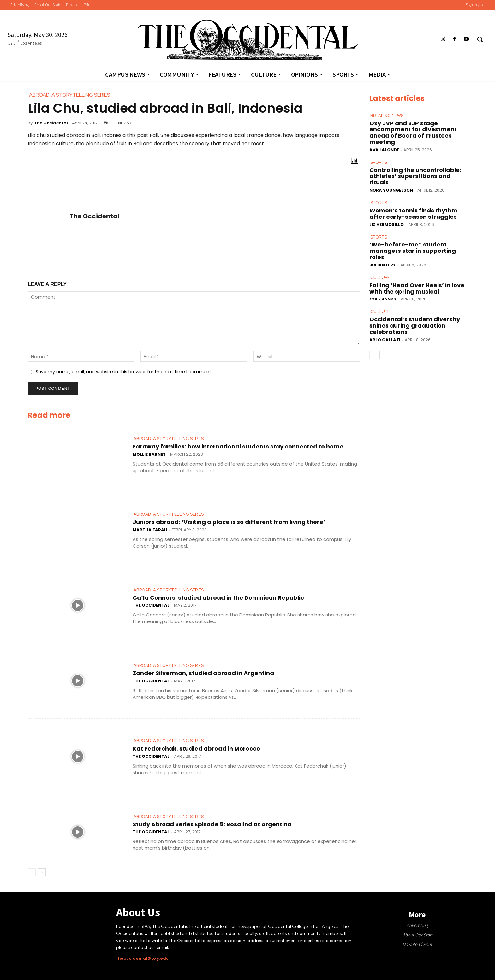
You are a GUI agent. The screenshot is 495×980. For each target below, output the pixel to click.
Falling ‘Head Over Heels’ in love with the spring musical (417, 288)
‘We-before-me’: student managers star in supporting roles (413, 251)
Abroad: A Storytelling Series (169, 439)
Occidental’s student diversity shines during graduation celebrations (415, 326)
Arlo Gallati (385, 339)
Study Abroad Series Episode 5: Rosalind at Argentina (212, 824)
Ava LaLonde (384, 150)
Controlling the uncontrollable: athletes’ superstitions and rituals (415, 176)
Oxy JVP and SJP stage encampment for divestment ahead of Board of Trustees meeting (413, 132)
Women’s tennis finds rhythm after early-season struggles (413, 214)
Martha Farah (150, 530)
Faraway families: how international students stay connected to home (238, 446)
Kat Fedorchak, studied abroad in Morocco (196, 748)
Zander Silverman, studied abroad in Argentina (203, 673)
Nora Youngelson (391, 190)
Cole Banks (383, 299)
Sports (379, 162)
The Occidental (51, 123)
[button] (480, 39)
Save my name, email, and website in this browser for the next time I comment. (124, 372)
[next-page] (42, 872)
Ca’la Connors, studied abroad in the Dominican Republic (218, 598)
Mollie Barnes (149, 454)
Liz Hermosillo (387, 224)
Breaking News (387, 116)
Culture (380, 277)
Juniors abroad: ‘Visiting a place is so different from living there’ (229, 522)
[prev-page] (32, 872)
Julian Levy (383, 265)
